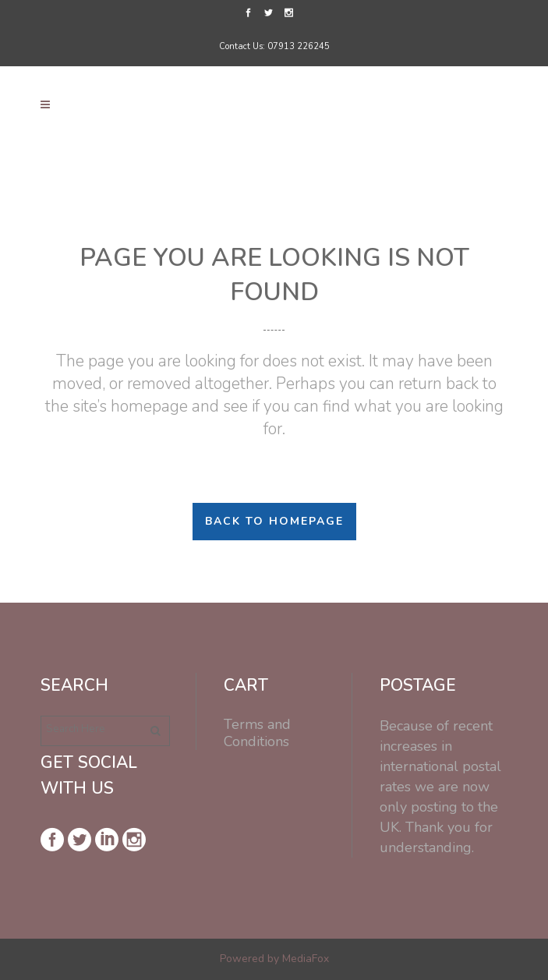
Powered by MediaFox (274, 959)
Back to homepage (274, 521)
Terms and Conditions (257, 733)
